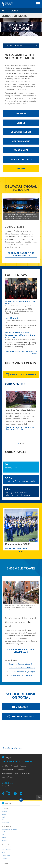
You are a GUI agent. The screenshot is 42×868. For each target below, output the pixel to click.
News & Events (7, 773)
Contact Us (5, 866)
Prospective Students (18, 766)
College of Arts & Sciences (17, 762)
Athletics (4, 814)
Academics (20, 770)
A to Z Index (5, 858)
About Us (5, 766)
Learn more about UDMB (16, 548)
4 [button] (24, 443)
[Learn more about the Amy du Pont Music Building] (21, 400)
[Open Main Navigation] (38, 4)
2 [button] (20, 443)
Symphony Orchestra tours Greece (23, 664)
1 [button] (19, 443)
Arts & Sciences (11, 11)
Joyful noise (11, 318)
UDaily (3, 817)
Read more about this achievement (21, 254)
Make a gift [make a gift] (21, 150)
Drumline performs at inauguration (22, 675)
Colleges (4, 835)
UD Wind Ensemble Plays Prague (22, 671)
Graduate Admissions (8, 832)
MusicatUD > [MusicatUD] (21, 707)
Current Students (8, 770)
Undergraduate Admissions (9, 829)
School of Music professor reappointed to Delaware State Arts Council (20, 335)
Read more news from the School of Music (22, 352)
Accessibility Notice (7, 847)
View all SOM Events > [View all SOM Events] (21, 374)
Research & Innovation (22, 773)
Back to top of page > (13, 748)
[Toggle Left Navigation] (37, 46)
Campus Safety (6, 855)
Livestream (21, 168)
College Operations (9, 786)
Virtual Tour (5, 820)
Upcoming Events (21, 132)
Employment (5, 823)
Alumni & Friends (7, 777)
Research (4, 840)
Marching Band (21, 141)
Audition (21, 113)
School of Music (14, 46)
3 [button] (22, 443)
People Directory (6, 850)
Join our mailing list (21, 160)
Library (4, 838)
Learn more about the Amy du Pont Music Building (20, 428)
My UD (3, 853)
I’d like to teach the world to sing (22, 668)
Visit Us (21, 123)
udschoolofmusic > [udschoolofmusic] (21, 716)
